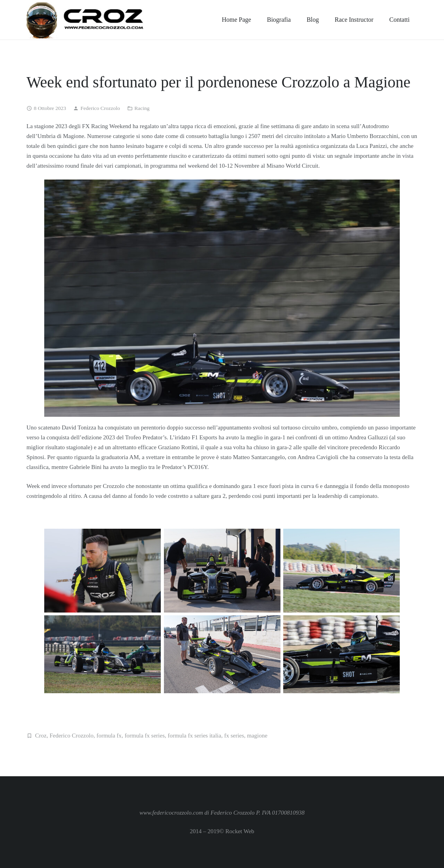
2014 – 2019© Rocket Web (222, 831)
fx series (234, 736)
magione (257, 736)
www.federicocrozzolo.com (171, 813)
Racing (142, 108)
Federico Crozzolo (100, 108)
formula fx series (145, 736)
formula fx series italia (195, 736)
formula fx (109, 736)
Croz (41, 736)
